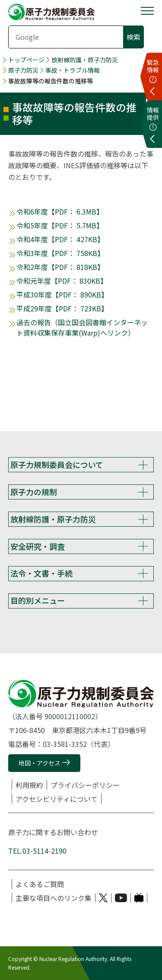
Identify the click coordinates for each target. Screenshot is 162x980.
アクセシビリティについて (57, 799)
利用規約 (29, 785)
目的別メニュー (38, 600)
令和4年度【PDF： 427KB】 (60, 239)
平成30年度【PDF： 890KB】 (62, 295)
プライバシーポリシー (85, 785)
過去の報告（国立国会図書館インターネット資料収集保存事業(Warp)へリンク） (82, 327)
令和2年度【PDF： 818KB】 (60, 267)
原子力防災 (23, 70)
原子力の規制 (34, 492)
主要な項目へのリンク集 (54, 898)
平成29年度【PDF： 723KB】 (62, 308)
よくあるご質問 (40, 884)
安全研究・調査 (38, 546)
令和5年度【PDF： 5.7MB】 (60, 225)
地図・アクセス (40, 763)
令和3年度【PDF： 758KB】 (60, 253)
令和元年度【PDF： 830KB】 (62, 281)
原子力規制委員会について (57, 464)
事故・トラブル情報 (73, 70)
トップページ (26, 60)
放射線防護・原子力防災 (85, 60)
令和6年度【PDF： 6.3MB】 (60, 211)
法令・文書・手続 (41, 573)
